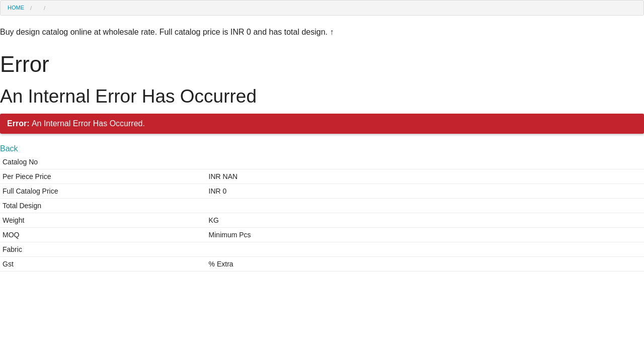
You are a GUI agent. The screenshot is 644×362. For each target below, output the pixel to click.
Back (9, 149)
